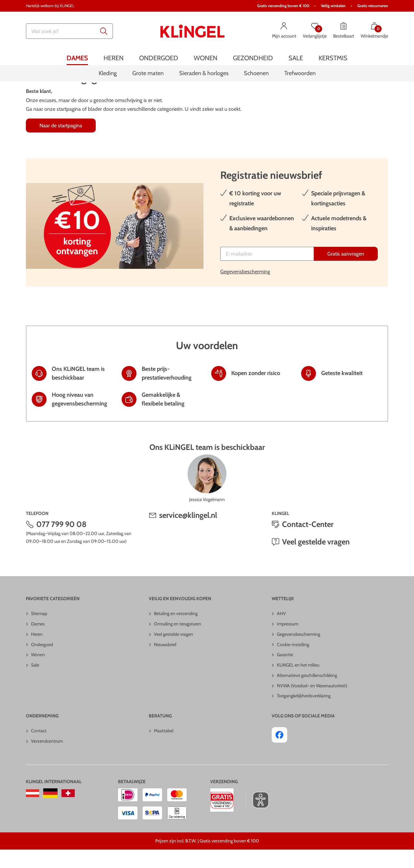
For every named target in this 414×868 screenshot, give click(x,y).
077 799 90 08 (61, 543)
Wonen (38, 673)
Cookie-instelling (293, 663)
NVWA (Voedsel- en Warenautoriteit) (312, 704)
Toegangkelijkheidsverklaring (304, 714)
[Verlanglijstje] (315, 31)
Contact (39, 749)
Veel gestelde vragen (316, 560)
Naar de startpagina (61, 144)
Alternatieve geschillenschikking (307, 694)
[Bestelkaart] (344, 31)
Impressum (288, 642)
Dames (38, 642)
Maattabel (164, 749)
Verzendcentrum (47, 759)
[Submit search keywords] (104, 31)
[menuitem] (77, 58)
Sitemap (39, 632)
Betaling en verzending (176, 632)
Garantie (285, 673)
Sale (35, 683)
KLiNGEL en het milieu (298, 683)
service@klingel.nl (188, 534)
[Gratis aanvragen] (346, 272)
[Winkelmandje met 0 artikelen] (374, 31)
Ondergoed (42, 663)
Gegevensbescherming (245, 290)
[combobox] (69, 31)
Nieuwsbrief (165, 663)
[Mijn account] (284, 31)
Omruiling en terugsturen (178, 642)
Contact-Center (308, 543)
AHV (281, 632)
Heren (37, 653)
